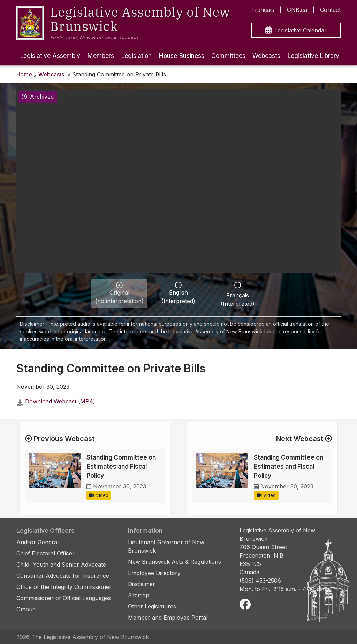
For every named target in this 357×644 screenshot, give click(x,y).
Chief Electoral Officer (45, 553)
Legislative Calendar (296, 31)
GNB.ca (297, 10)
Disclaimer (142, 584)
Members (101, 56)
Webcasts (266, 56)
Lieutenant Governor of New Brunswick (166, 546)
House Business (181, 56)
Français (263, 10)
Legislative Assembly (50, 56)
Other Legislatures (152, 606)
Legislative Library (313, 56)
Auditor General (37, 542)
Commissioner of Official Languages (64, 598)
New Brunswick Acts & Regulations (174, 562)
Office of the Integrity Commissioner (64, 587)
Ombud (26, 609)
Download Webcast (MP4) (60, 401)
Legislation (136, 56)
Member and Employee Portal (168, 618)
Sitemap (139, 595)
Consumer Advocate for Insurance (63, 576)
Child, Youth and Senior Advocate (61, 565)
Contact (330, 10)
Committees (228, 56)
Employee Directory (154, 573)
